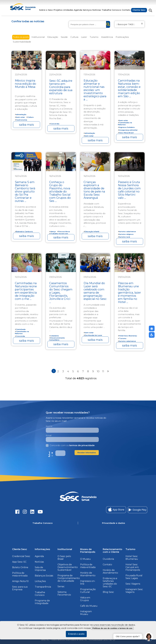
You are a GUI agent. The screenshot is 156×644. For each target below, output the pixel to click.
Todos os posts (21, 37)
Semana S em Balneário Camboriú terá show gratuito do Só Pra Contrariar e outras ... (25, 191)
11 (103, 371)
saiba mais (26, 125)
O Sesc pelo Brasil (64, 558)
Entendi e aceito (76, 634)
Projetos (58, 10)
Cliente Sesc (139, 10)
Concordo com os (70, 445)
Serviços (87, 10)
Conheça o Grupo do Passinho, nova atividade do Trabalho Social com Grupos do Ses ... (60, 191)
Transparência (43, 587)
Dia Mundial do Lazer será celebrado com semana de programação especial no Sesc (95, 291)
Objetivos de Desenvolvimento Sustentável (68, 567)
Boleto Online (20, 567)
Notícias (97, 10)
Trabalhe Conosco (111, 10)
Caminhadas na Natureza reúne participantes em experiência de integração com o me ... (26, 291)
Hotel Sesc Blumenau (132, 558)
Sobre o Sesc (46, 10)
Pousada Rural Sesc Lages (134, 577)
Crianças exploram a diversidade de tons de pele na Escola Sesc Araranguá (94, 190)
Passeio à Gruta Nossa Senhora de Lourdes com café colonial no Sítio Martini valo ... (129, 190)
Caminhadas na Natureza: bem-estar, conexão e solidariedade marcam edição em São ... (129, 88)
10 (98, 371)
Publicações (122, 37)
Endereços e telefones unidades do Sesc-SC (110, 582)
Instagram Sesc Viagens (134, 591)
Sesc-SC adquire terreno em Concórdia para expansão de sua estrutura (61, 87)
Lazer (84, 37)
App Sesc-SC (19, 562)
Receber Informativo (87, 453)
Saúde (64, 37)
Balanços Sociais (44, 576)
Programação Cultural (88, 591)
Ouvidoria (108, 559)
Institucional (38, 37)
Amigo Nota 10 (20, 581)
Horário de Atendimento (88, 574)
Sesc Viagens (133, 584)
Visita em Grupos (85, 599)
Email (49, 435)
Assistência (107, 37)
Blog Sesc (108, 592)
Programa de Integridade (42, 602)
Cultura (74, 37)
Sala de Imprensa (40, 569)
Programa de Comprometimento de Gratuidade (69, 578)
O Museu (85, 559)
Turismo (94, 37)
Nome (49, 426)
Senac (61, 586)
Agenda (78, 10)
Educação (53, 37)
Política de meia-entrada (20, 574)
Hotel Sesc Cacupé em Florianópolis (133, 567)
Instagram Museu (86, 613)
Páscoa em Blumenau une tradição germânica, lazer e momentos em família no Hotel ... (129, 293)
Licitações (40, 581)
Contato (126, 10)
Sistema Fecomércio (64, 593)
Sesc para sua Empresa (20, 588)
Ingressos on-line (88, 582)
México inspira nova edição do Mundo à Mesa (25, 84)
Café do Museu (89, 606)
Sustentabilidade (22, 42)
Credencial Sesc (21, 556)
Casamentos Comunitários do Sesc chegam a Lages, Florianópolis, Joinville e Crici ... (61, 293)
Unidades (68, 10)
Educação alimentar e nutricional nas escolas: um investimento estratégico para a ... (95, 90)
